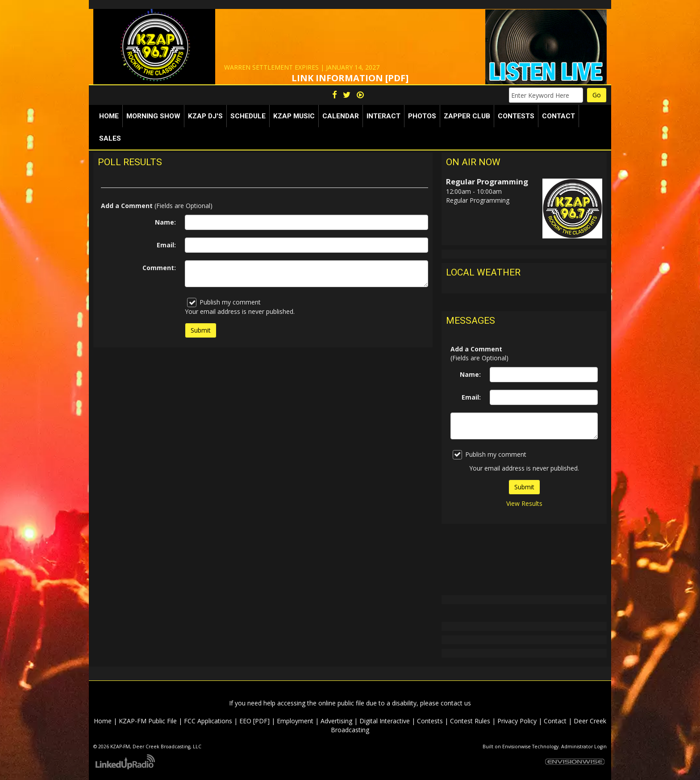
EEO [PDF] (254, 721)
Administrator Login (584, 747)
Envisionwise (517, 747)
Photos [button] (422, 116)
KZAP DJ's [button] (205, 116)
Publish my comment (224, 302)
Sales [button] (110, 138)
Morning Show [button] (153, 116)
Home (109, 116)
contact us (456, 703)
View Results (524, 503)
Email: (166, 245)
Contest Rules (470, 721)
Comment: (159, 268)
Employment (295, 721)
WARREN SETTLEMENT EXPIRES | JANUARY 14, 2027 (302, 67)
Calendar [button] (341, 116)
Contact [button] (558, 116)
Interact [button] (383, 116)
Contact (555, 721)
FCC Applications (208, 721)
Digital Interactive (385, 721)
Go (597, 95)
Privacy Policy (517, 721)
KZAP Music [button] (294, 116)
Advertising (336, 721)
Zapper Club (467, 116)
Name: (165, 222)
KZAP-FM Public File (148, 721)
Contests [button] (516, 116)
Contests (430, 721)
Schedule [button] (248, 116)
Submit (524, 487)
